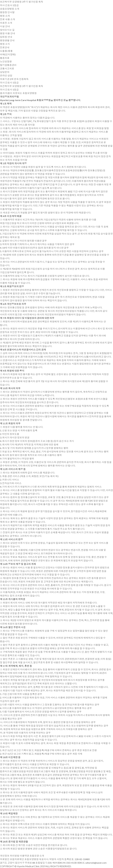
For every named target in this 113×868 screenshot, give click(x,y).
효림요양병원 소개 (10, 9)
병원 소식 (5, 44)
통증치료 (5, 58)
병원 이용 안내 (8, 33)
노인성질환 (6, 61)
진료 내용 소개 (8, 19)
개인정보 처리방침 (10, 856)
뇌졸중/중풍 (6, 51)
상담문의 (5, 72)
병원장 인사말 (7, 12)
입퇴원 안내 (6, 37)
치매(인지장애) (8, 54)
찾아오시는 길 (7, 30)
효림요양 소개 (37, 856)
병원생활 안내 (7, 40)
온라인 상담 (6, 75)
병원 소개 (5, 16)
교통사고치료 (7, 68)
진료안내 (5, 47)
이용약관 (24, 856)
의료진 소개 (6, 23)
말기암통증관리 (8, 65)
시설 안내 (5, 26)
